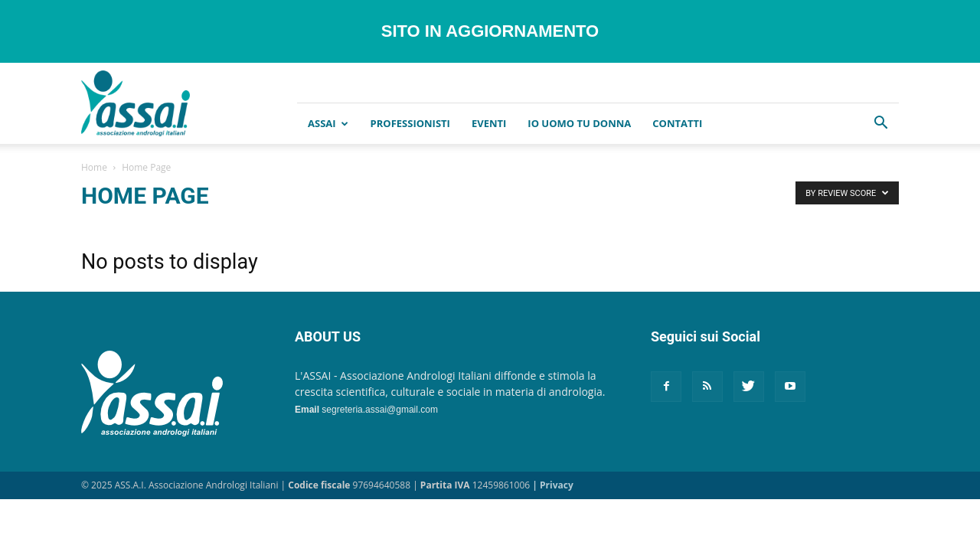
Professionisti (410, 123)
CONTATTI (677, 123)
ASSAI (328, 123)
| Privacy (552, 485)
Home (94, 167)
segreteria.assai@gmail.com (380, 410)
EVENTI (489, 123)
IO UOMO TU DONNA (579, 123)
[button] (880, 124)
